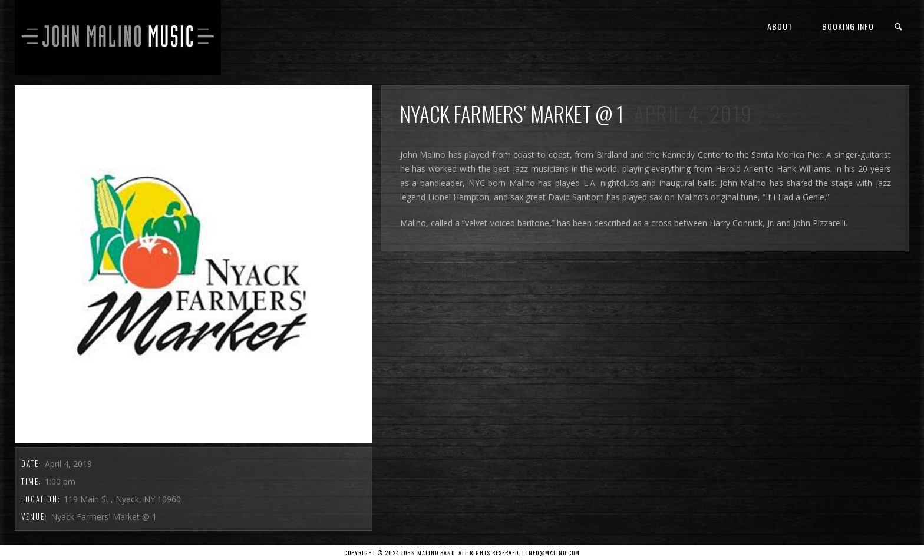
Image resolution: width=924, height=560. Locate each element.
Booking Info (848, 26)
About (780, 26)
